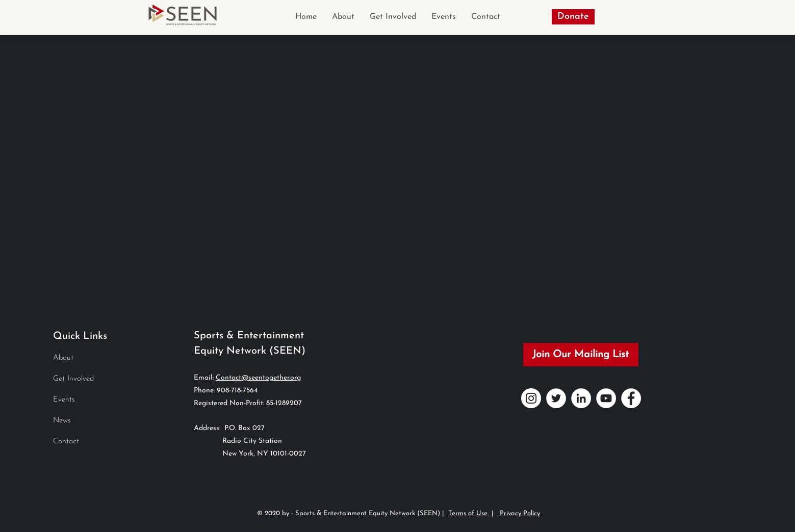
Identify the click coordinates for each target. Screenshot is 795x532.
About (63, 358)
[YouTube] (606, 398)
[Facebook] (631, 398)
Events (64, 400)
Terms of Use (469, 513)
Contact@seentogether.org (258, 378)
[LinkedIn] (581, 398)
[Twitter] (556, 398)
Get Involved (73, 379)
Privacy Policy (519, 513)
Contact (66, 442)
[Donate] (573, 17)
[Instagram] (531, 398)
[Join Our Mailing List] (581, 355)
